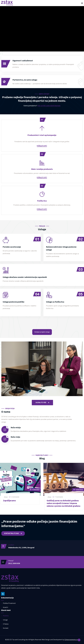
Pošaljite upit (42, 146)
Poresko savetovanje (12, 247)
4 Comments (14, 497)
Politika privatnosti (9, 603)
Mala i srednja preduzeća (42, 169)
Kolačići (5, 607)
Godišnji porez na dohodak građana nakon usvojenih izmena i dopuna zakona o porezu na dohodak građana (63, 503)
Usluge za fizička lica (55, 302)
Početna (6, 616)
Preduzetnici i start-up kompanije (42, 135)
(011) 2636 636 (14, 563)
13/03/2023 (78, 490)
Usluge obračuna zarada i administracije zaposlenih (25, 277)
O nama (6, 624)
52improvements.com (72, 640)
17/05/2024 (35, 490)
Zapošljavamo (9, 501)
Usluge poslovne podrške (13, 302)
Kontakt (6, 628)
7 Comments (58, 497)
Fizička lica (42, 201)
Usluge (5, 620)
